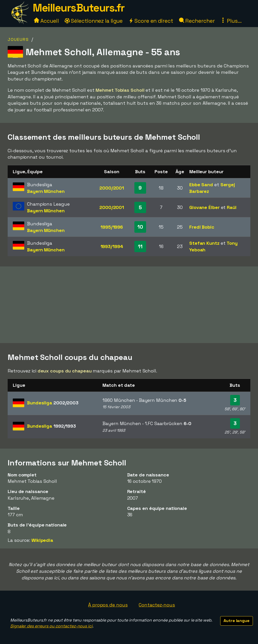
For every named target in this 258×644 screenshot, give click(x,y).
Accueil (46, 21)
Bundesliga (53, 403)
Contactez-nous (157, 605)
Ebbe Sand (201, 185)
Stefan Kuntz (204, 243)
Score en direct (151, 21)
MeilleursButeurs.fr (79, 8)
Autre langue (237, 621)
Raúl (232, 207)
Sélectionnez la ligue (94, 21)
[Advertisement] (129, 305)
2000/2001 (112, 188)
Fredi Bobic (202, 227)
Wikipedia (42, 540)
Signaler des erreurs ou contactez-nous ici (51, 626)
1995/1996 (112, 227)
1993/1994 (112, 246)
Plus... (231, 21)
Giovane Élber (204, 207)
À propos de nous (108, 605)
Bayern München (46, 191)
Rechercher (197, 21)
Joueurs (18, 39)
